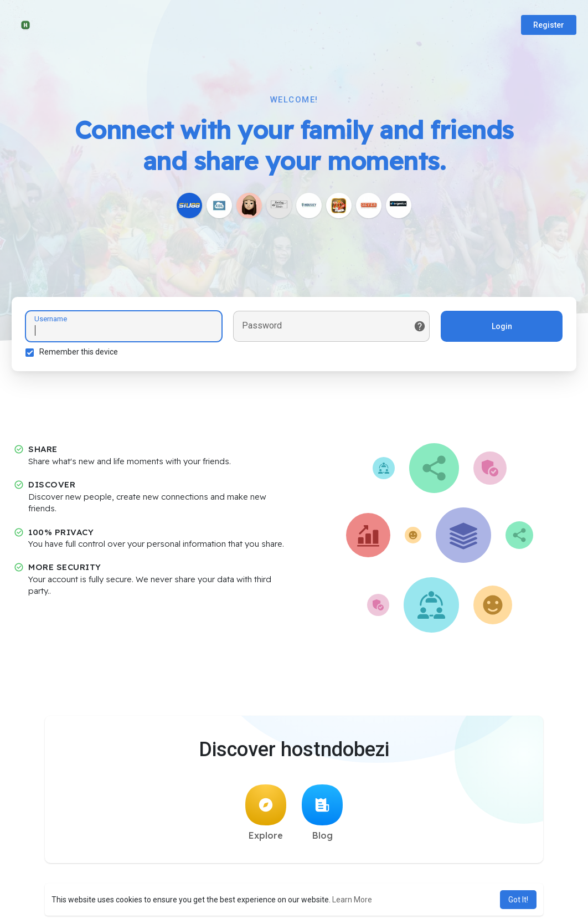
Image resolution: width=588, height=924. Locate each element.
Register (549, 25)
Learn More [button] (352, 900)
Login (502, 326)
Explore (266, 813)
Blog (322, 813)
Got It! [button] (518, 900)
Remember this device (79, 352)
